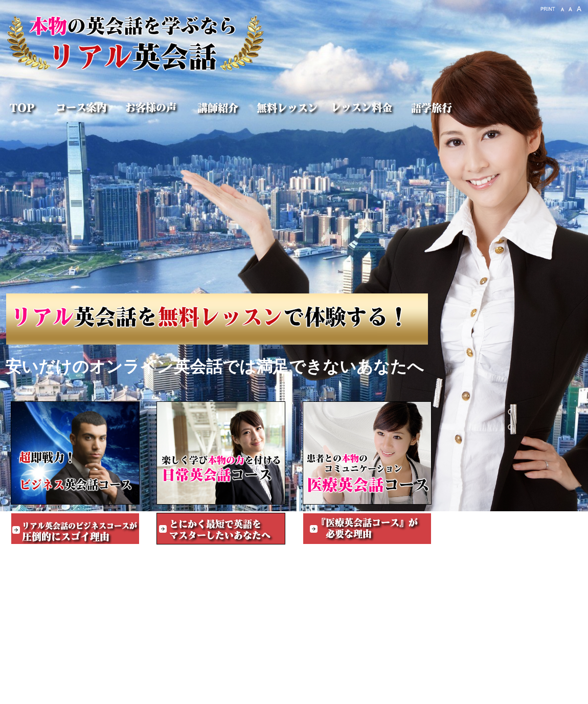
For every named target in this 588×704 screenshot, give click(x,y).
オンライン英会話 (550, 695)
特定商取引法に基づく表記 (54, 695)
